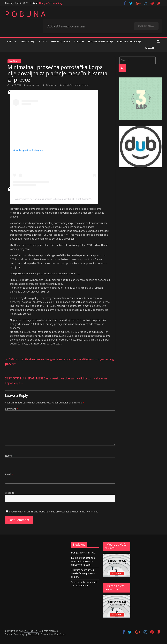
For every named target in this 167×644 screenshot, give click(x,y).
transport (85, 85)
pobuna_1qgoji (34, 85)
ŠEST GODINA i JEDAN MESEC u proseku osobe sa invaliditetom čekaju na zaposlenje (56, 381)
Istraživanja (27, 41)
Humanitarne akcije (101, 41)
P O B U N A (25, 14)
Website (10, 493)
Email (9, 474)
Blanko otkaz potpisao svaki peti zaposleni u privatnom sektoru (83, 561)
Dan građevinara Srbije (51, 3)
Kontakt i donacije (129, 41)
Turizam (79, 41)
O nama (150, 48)
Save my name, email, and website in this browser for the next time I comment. (54, 511)
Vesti (10, 41)
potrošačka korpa (71, 85)
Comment (11, 409)
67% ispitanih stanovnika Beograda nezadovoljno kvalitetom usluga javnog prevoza (59, 362)
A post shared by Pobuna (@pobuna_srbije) (38, 199)
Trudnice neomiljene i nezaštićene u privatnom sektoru (84, 573)
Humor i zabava (60, 41)
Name (9, 456)
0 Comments (50, 85)
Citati (43, 41)
